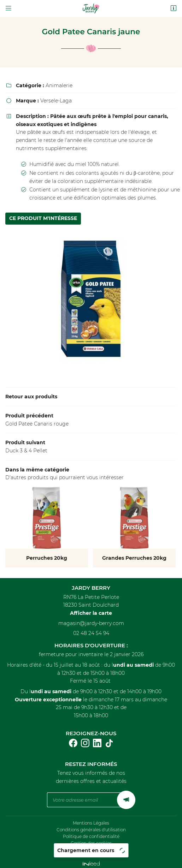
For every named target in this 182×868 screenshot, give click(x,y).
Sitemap (91, 847)
